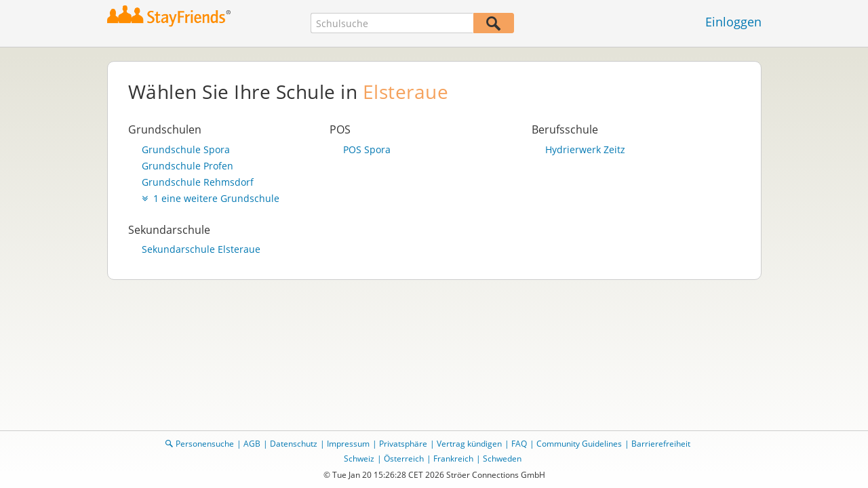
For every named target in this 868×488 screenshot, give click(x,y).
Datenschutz (294, 444)
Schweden (502, 459)
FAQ (519, 444)
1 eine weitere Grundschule (211, 199)
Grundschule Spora (186, 150)
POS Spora (367, 150)
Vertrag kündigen (469, 444)
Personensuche (205, 444)
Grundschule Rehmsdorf (198, 182)
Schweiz (359, 459)
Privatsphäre (403, 444)
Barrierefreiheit (661, 444)
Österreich (404, 459)
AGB (252, 444)
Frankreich (453, 459)
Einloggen (733, 22)
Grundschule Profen (188, 166)
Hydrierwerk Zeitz (585, 150)
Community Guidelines (579, 444)
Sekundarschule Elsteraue (201, 249)
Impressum (348, 444)
